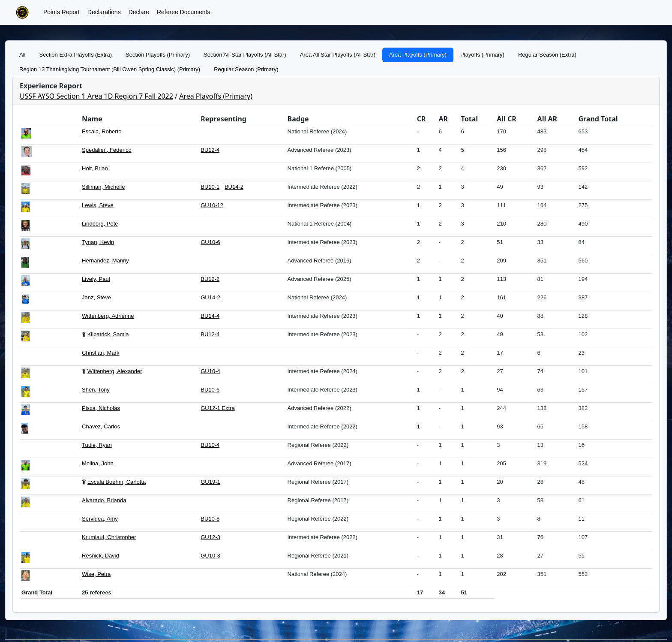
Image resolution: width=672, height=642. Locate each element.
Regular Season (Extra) (547, 55)
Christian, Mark (100, 353)
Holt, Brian (95, 168)
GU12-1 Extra (217, 408)
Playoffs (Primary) (482, 55)
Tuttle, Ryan (97, 445)
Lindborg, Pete (100, 224)
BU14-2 (234, 187)
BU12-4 (210, 150)
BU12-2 (210, 279)
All (22, 55)
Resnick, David (100, 556)
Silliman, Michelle (103, 187)
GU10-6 (210, 242)
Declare (139, 12)
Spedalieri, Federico (107, 150)
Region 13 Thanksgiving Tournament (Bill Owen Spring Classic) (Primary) (110, 69)
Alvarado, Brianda (104, 500)
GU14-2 (210, 297)
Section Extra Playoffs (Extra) (75, 55)
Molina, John (98, 463)
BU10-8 (210, 519)
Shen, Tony (96, 390)
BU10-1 (210, 187)
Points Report (61, 12)
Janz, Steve (96, 297)
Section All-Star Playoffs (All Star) (245, 55)
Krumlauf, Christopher (109, 537)
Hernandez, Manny (105, 261)
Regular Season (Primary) (246, 69)
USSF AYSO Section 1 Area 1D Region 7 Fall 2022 (96, 96)
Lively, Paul (96, 279)
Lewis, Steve (98, 205)
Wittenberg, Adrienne (108, 316)
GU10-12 (212, 205)
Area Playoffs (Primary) (418, 55)
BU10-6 (210, 390)
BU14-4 (210, 316)
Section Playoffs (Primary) (158, 55)
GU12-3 (210, 537)
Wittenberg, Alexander (115, 371)
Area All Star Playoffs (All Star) (338, 55)
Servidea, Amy (100, 519)
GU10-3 (210, 556)
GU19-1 (210, 482)
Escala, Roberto (102, 131)
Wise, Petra (96, 574)
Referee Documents (184, 12)
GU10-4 (210, 371)
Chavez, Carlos (101, 426)
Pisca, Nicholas (101, 408)
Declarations (104, 12)
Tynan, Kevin (98, 242)
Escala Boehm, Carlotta (117, 482)
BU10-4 (210, 445)
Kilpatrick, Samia (108, 334)
